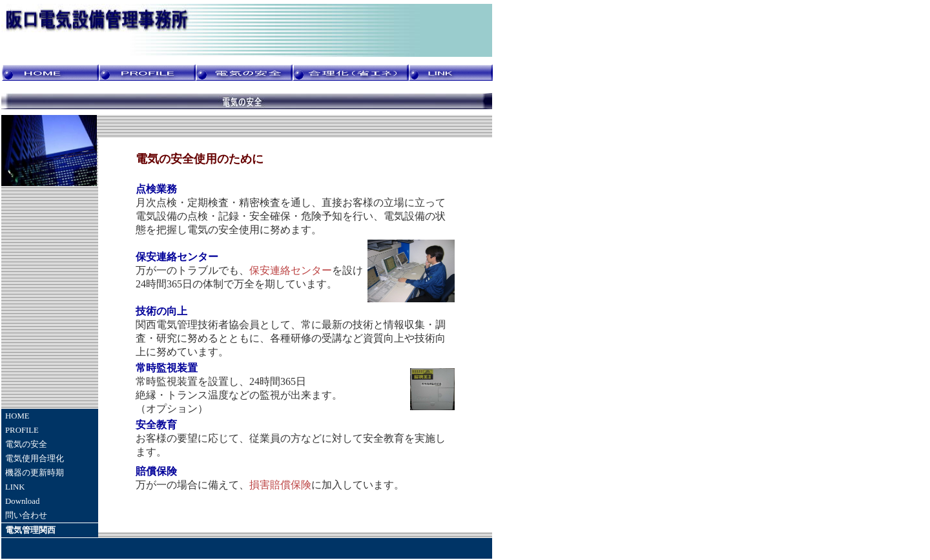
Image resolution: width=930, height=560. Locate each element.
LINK (15, 487)
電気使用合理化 (35, 459)
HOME (17, 416)
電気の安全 (26, 444)
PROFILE (22, 430)
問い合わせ (26, 515)
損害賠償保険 (280, 485)
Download (22, 501)
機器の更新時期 (35, 473)
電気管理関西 (30, 530)
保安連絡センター (291, 270)
